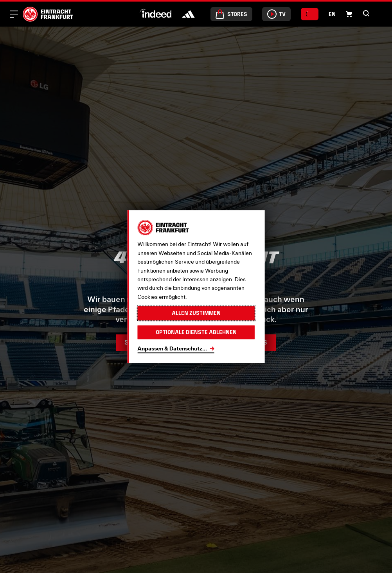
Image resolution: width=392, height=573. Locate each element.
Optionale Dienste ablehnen (196, 332)
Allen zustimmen (196, 313)
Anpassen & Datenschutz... (172, 348)
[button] (349, 14)
